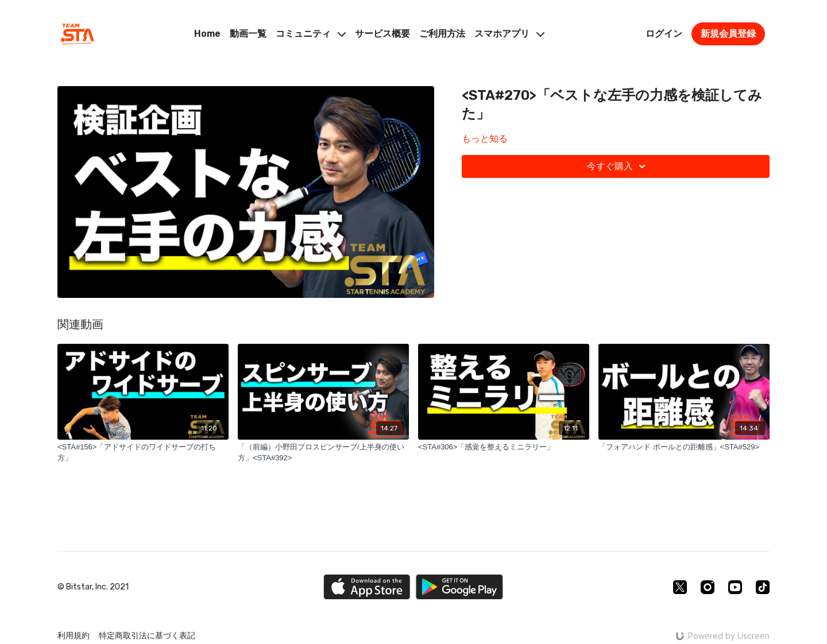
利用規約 (74, 636)
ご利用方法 (442, 34)
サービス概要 (382, 34)
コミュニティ (311, 34)
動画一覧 (248, 34)
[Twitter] (680, 587)
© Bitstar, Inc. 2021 (93, 587)
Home (207, 34)
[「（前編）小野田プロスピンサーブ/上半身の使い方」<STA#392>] (323, 453)
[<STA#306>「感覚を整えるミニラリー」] (504, 447)
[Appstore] (367, 587)
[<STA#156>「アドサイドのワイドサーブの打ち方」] (143, 453)
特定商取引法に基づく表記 (147, 636)
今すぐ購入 (618, 166)
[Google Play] (459, 587)
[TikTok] (763, 587)
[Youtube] (735, 587)
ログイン (664, 34)
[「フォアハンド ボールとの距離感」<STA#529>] (684, 447)
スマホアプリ (509, 34)
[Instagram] (708, 587)
